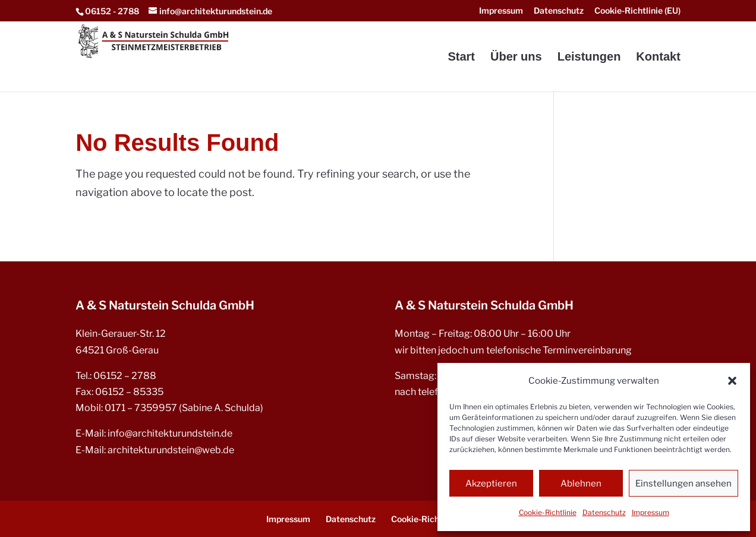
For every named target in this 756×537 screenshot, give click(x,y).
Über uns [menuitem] (516, 58)
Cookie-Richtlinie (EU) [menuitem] (637, 11)
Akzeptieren (491, 484)
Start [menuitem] (461, 58)
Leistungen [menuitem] (589, 58)
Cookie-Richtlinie (548, 512)
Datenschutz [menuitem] (559, 11)
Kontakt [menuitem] (658, 58)
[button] (732, 381)
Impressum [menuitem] (501, 11)
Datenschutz (604, 512)
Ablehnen (581, 484)
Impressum (651, 512)
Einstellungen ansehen (683, 484)
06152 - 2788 (112, 11)
